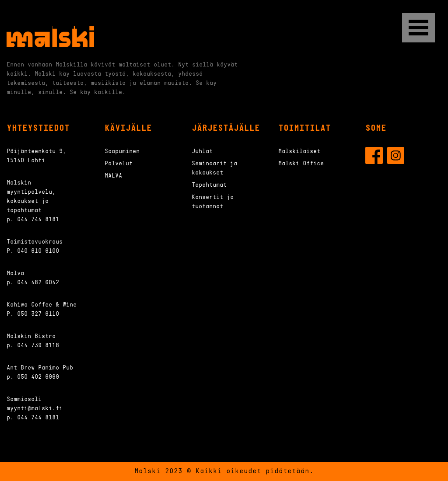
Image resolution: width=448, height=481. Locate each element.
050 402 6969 (38, 377)
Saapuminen (122, 152)
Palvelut (119, 164)
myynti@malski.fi (35, 409)
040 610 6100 (38, 251)
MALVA (113, 176)
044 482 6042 (38, 283)
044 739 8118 (38, 346)
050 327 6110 (38, 314)
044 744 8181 (38, 220)
